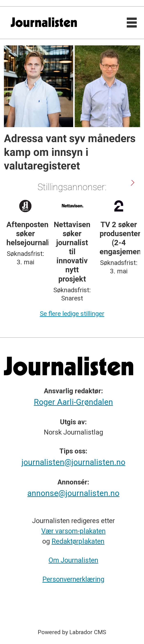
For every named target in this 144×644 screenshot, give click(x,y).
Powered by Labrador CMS (72, 632)
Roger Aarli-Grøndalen (73, 402)
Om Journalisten (73, 560)
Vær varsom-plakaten (73, 531)
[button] (132, 183)
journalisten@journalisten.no (73, 462)
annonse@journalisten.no (73, 493)
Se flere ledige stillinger (72, 314)
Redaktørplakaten (78, 541)
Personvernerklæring (73, 579)
